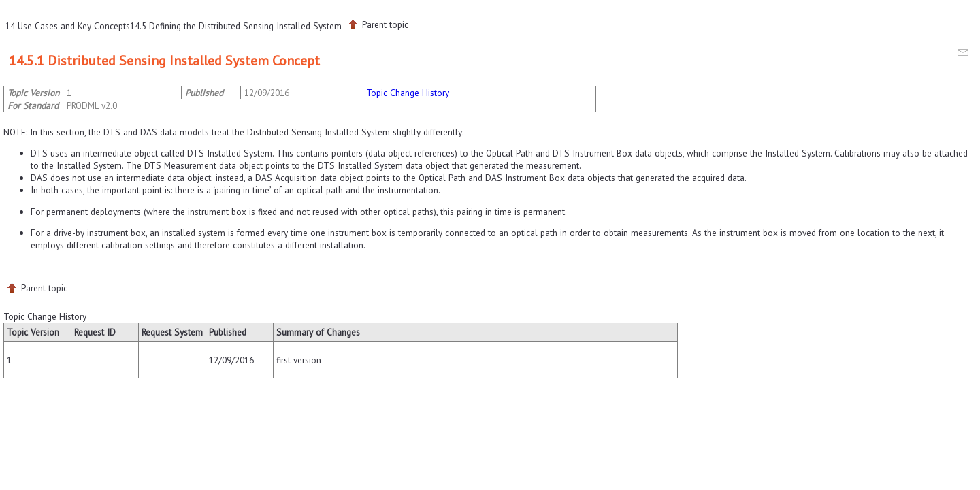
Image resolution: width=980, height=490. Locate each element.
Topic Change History (408, 93)
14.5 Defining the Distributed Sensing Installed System (236, 26)
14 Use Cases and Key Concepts (68, 26)
